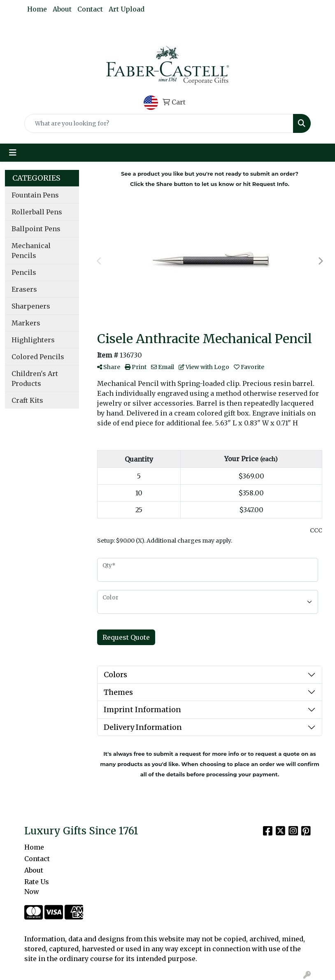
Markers (26, 323)
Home (37, 9)
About (62, 9)
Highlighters (33, 340)
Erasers (24, 289)
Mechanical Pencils (31, 251)
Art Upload (127, 9)
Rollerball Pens (37, 212)
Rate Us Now (37, 887)
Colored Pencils (38, 357)
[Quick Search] (159, 123)
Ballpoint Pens (36, 229)
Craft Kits (27, 400)
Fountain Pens (35, 195)
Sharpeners (31, 306)
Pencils (24, 272)
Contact (90, 9)
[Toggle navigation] (13, 153)
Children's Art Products (35, 379)
